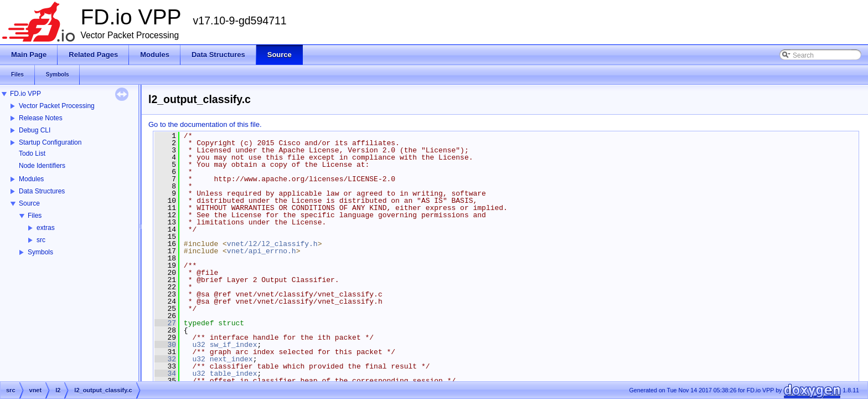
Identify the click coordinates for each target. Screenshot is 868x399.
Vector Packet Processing (57, 106)
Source (29, 203)
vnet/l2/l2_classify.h (272, 244)
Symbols (40, 252)
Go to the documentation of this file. (205, 124)
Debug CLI (35, 130)
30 (165, 345)
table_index (234, 374)
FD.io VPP (25, 94)
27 (165, 323)
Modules (31, 179)
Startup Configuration (50, 142)
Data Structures (42, 191)
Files (35, 216)
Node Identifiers (42, 166)
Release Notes (41, 118)
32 (165, 359)
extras (46, 228)
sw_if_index (234, 345)
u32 (198, 345)
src (41, 240)
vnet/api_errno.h (262, 251)
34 (165, 374)
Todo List (32, 154)
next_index (231, 359)
